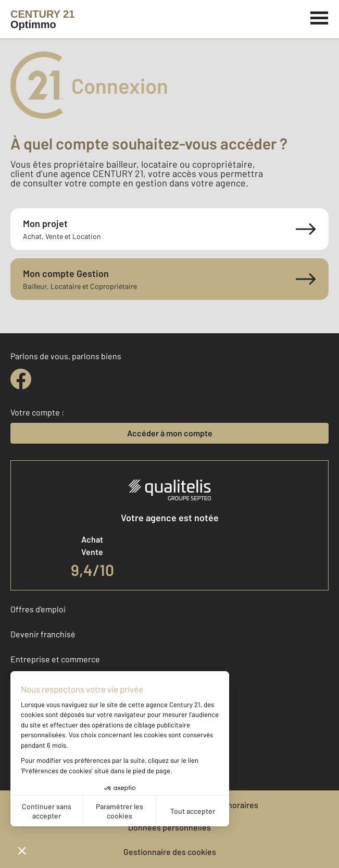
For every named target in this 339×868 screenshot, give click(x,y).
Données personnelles (169, 827)
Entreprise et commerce (55, 659)
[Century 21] (42, 19)
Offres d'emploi (38, 609)
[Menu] (319, 17)
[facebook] (21, 379)
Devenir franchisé (43, 634)
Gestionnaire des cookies (170, 852)
